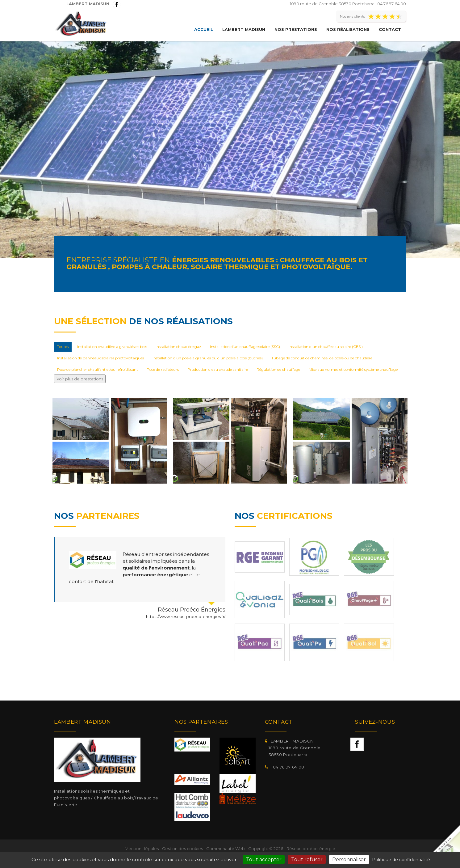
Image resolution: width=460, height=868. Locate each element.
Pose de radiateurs (163, 369)
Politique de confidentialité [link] (401, 860)
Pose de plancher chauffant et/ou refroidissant (98, 369)
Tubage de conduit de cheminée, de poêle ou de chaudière (322, 358)
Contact (390, 29)
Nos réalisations (348, 29)
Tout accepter (264, 860)
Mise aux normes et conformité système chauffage (353, 369)
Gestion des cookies (182, 849)
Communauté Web (226, 849)
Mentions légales (142, 849)
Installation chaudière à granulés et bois (112, 347)
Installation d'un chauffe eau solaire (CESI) (326, 347)
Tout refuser (307, 860)
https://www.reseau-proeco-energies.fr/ (186, 616)
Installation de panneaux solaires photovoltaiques (100, 358)
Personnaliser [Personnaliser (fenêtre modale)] (349, 860)
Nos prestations (296, 29)
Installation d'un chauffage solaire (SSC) (245, 347)
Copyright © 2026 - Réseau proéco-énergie (292, 849)
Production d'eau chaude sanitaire (218, 369)
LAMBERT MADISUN (244, 29)
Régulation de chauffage (278, 369)
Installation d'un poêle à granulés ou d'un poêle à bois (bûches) (208, 358)
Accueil (204, 29)
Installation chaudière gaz (178, 347)
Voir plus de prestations (80, 379)
